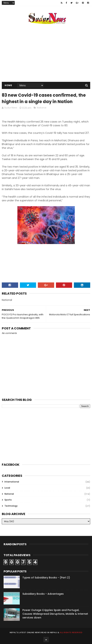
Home (8, 85)
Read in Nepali (49, 632)
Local (7, 488)
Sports (8, 500)
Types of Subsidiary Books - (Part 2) (46, 578)
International (12, 482)
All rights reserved (71, 632)
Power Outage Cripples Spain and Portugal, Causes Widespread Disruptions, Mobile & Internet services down (55, 614)
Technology (11, 506)
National (42, 108)
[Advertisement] (29, 435)
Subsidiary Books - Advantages (43, 594)
